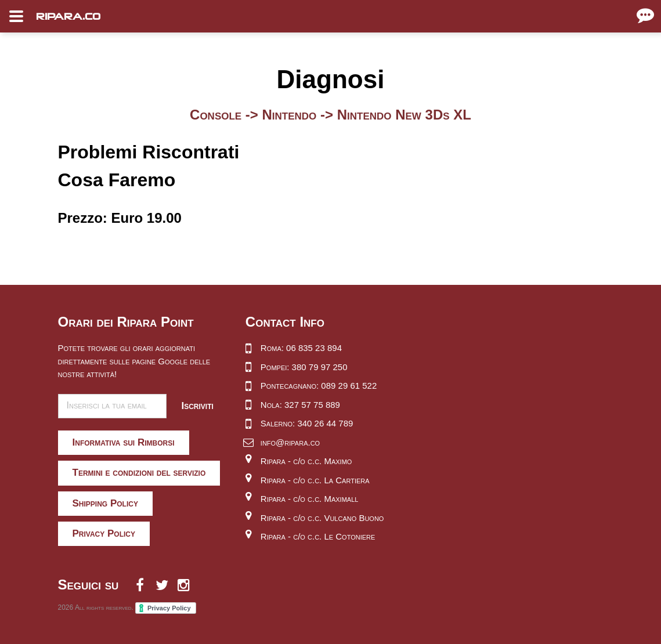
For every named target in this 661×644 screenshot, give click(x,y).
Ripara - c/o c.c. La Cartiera (315, 480)
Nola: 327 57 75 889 (300, 405)
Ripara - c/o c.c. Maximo (306, 461)
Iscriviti (197, 406)
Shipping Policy (105, 503)
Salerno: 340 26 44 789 (307, 423)
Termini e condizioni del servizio (139, 473)
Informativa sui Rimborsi (124, 442)
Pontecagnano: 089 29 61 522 (319, 386)
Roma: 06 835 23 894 (301, 348)
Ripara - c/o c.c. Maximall (310, 499)
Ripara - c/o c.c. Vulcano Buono (322, 518)
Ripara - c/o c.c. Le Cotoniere (318, 536)
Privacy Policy (104, 533)
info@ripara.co (290, 442)
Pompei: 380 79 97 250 (304, 367)
